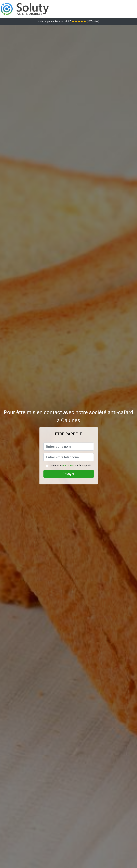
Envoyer (69, 474)
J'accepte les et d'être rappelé (70, 466)
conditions (69, 466)
